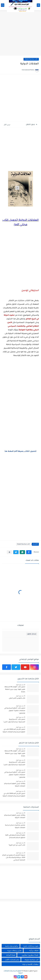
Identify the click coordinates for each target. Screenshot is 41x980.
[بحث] (3, 5)
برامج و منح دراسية (12, 946)
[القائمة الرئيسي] (38, 5)
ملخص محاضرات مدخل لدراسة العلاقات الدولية (15, 827)
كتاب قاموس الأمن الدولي (17, 698)
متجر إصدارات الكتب (12, 960)
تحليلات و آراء (34, 950)
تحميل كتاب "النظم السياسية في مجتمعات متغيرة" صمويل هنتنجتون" (15, 711)
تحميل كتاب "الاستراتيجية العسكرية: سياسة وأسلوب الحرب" (14, 721)
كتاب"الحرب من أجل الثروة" (17, 845)
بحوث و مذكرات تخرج (31, 946)
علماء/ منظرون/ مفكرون (30, 955)
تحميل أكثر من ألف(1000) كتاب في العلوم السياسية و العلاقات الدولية (14, 731)
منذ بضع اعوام (20, 685)
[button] (29, 552)
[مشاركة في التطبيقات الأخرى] (9, 552)
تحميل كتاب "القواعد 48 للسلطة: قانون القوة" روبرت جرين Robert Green (15, 689)
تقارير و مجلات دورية (15, 950)
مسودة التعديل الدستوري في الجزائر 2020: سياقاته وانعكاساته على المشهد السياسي (14, 858)
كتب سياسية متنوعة (31, 59)
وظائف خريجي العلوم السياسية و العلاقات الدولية (15, 785)
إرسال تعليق (32, 634)
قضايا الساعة (11, 955)
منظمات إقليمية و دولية (30, 964)
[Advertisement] (20, 33)
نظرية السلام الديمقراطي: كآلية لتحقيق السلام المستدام (15, 836)
